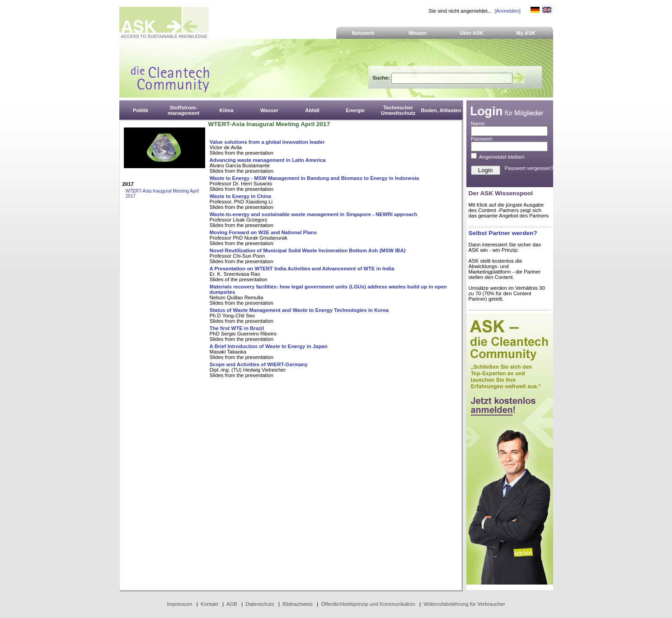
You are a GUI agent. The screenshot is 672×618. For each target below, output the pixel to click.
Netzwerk (363, 33)
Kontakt (209, 604)
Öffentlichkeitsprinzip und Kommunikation (368, 604)
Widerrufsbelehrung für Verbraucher (464, 604)
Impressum (179, 604)
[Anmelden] (507, 11)
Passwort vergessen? (529, 168)
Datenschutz (260, 604)
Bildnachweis (297, 604)
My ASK (526, 33)
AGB (232, 604)
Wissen (418, 33)
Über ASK (472, 33)
